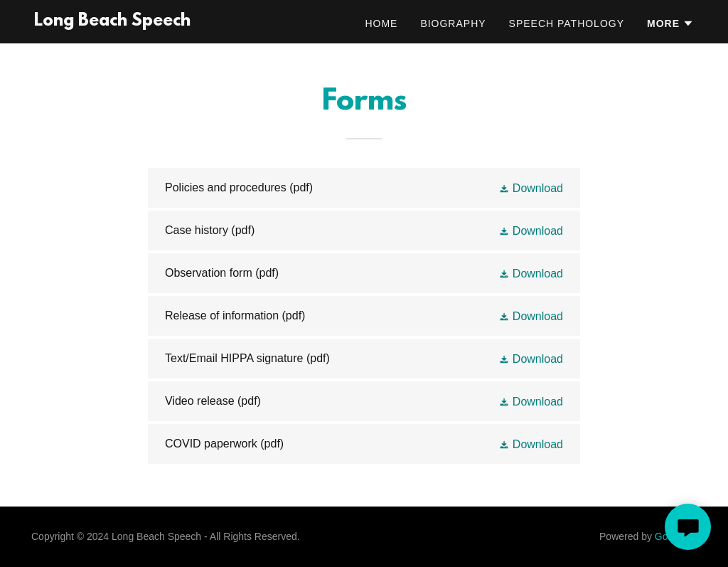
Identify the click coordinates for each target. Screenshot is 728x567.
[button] (670, 23)
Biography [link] (453, 23)
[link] (112, 22)
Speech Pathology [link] (567, 23)
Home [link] (381, 23)
